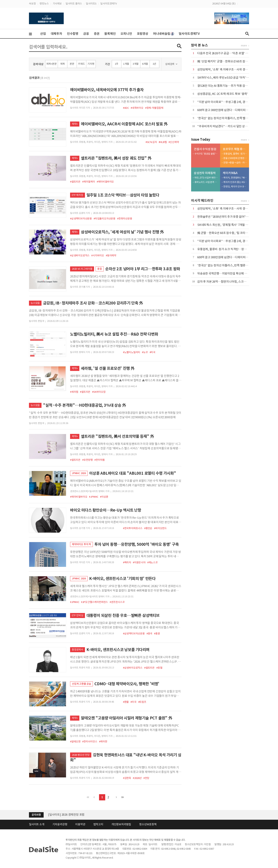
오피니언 (126, 34)
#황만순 (148, 528)
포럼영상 (143, 34)
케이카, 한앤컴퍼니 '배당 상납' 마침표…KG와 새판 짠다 (235, 178)
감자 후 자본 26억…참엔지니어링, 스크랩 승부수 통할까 (230, 282)
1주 (117, 64)
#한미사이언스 (90, 742)
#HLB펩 (163, 142)
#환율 (126, 702)
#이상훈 (104, 497)
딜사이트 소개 (37, 824)
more (244, 45)
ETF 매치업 (78, 195)
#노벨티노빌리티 (132, 352)
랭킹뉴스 (44, 4)
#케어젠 (103, 742)
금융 (86, 34)
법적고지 (98, 824)
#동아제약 (111, 255)
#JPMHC (94, 497)
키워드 (81, 64)
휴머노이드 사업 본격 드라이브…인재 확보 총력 (206, 182)
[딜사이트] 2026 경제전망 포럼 (66, 815)
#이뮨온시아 (139, 562)
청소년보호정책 (148, 824)
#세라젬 (74, 392)
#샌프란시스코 (117, 602)
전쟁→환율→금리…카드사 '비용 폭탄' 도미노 (235, 163)
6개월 (145, 64)
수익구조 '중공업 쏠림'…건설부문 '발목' (206, 154)
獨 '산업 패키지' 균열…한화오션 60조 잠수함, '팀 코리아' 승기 (234, 61)
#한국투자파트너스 (133, 528)
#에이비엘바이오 (105, 182)
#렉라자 (127, 562)
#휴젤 (159, 668)
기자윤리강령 (60, 824)
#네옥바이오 (137, 108)
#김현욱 (127, 778)
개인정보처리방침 (121, 824)
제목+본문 (52, 64)
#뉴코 (145, 352)
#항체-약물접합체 (154, 108)
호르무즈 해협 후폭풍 (235, 149)
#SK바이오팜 (99, 392)
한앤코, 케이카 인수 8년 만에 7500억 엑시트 (235, 187)
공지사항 (36, 815)
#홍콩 (157, 634)
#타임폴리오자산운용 (105, 219)
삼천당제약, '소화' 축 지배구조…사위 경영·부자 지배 (229, 69)
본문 (72, 64)
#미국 (153, 352)
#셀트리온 (75, 182)
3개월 (136, 64)
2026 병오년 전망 (81, 755)
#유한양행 (87, 460)
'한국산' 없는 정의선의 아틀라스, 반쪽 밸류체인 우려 (228, 118)
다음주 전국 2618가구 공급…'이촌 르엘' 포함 (224, 53)
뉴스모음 (35, 303)
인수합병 (73, 34)
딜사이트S (91, 4)
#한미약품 (100, 460)
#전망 (146, 778)
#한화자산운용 (125, 219)
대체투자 (56, 34)
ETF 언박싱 (78, 615)
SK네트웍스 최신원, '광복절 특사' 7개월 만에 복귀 (227, 225)
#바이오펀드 (160, 528)
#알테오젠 (75, 742)
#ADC (126, 108)
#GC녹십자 (151, 142)
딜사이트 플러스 (74, 4)
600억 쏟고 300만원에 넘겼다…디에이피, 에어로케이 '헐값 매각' (236, 110)
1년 (155, 64)
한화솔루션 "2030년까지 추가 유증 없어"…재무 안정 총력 (231, 217)
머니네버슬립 (164, 34)
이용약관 (80, 824)
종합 (100, 269)
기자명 (91, 64)
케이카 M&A (230, 173)
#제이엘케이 (89, 182)
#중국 (149, 634)
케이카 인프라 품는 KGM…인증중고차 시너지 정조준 (235, 182)
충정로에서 (78, 650)
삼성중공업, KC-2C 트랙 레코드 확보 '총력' (223, 94)
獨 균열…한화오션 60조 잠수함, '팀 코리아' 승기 (226, 233)
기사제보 (57, 4)
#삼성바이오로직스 (80, 255)
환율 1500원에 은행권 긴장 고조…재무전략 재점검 (235, 158)
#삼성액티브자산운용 (81, 219)
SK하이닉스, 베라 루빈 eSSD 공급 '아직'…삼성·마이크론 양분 (235, 78)
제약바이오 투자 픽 (81, 544)
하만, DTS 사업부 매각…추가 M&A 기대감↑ (206, 178)
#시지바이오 (98, 255)
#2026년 (137, 778)
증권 (97, 34)
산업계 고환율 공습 (81, 684)
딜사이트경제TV (108, 4)
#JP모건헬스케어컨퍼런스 (95, 602)
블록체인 (110, 34)
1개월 (126, 64)
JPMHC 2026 (79, 473)
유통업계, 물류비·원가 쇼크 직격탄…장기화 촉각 (235, 154)
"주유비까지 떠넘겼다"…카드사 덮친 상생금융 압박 (228, 126)
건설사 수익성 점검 (205, 149)
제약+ (75, 124)
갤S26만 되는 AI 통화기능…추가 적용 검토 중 (224, 86)
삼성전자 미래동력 (205, 173)
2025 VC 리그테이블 (82, 269)
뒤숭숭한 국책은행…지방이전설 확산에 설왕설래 (226, 273)
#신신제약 (174, 142)
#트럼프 (142, 702)
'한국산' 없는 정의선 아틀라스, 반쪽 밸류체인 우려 (227, 265)
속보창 (32, 4)
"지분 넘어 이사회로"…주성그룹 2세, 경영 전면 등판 (228, 102)
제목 (63, 64)
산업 (43, 34)
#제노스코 (153, 562)
